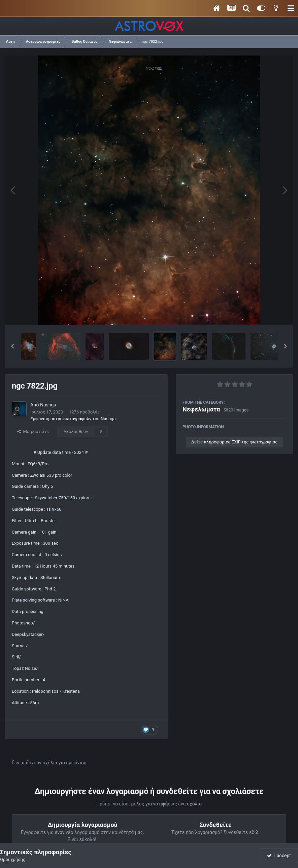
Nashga (48, 405)
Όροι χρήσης (13, 859)
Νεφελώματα (201, 409)
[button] (12, 346)
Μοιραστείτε (33, 431)
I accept (279, 856)
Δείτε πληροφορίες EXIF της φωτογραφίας (234, 442)
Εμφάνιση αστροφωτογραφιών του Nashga (73, 419)
